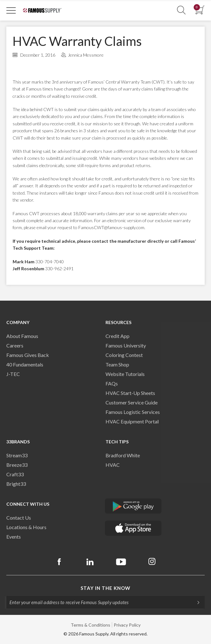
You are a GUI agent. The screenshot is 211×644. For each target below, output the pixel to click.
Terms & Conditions (90, 625)
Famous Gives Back (28, 355)
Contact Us (19, 518)
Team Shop (117, 364)
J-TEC (13, 374)
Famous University (126, 345)
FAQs (112, 383)
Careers (15, 345)
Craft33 (15, 474)
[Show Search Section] (181, 10)
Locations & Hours (26, 527)
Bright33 (16, 484)
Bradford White (123, 455)
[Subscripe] (195, 602)
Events (14, 537)
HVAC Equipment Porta (131, 421)
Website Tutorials (125, 374)
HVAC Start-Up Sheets (130, 393)
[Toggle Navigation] (11, 10)
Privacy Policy (127, 625)
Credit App (118, 336)
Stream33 (17, 455)
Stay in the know (105, 588)
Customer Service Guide (132, 402)
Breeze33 (17, 465)
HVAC (113, 465)
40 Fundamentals (25, 364)
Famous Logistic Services (133, 412)
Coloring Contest (124, 355)
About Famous (22, 336)
